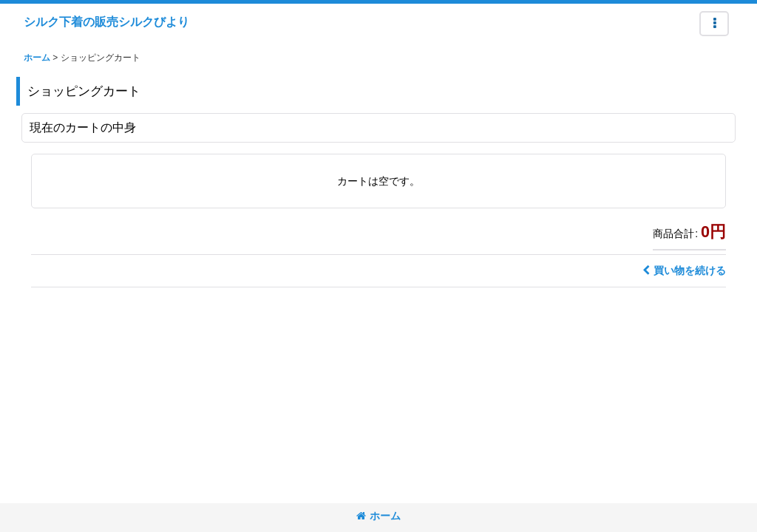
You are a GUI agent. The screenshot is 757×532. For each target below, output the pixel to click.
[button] (714, 24)
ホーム (378, 516)
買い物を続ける (684, 270)
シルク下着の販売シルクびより (106, 21)
